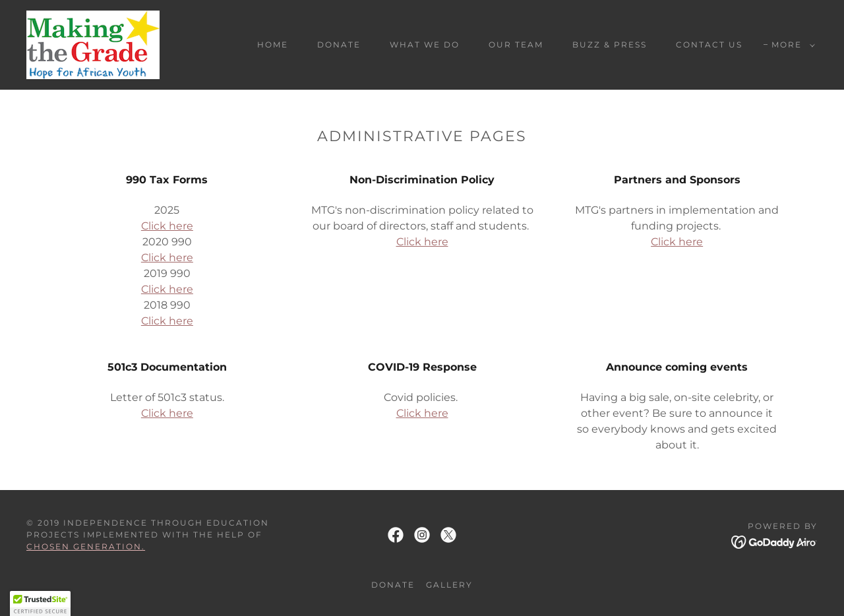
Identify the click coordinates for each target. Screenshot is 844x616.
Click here (167, 226)
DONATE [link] (339, 45)
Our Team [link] (516, 45)
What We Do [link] (425, 45)
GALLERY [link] (449, 585)
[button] (791, 45)
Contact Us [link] (709, 45)
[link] (93, 44)
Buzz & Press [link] (610, 45)
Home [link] (273, 45)
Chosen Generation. (86, 546)
